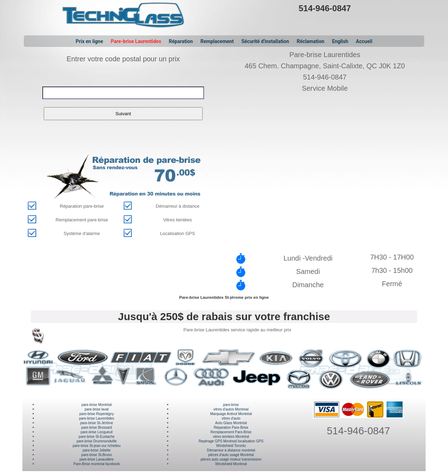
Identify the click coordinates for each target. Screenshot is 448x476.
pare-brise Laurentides (97, 418)
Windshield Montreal (231, 464)
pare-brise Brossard (97, 427)
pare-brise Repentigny (97, 414)
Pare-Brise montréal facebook (97, 464)
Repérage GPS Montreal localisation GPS (231, 441)
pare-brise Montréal (97, 405)
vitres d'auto (231, 418)
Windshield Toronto (231, 446)
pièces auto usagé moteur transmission (231, 459)
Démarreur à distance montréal (231, 450)
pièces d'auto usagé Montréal (231, 455)
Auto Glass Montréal (231, 423)
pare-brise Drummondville (97, 441)
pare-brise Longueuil (96, 432)
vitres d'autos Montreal (231, 409)
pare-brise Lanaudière (97, 459)
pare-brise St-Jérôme (97, 423)
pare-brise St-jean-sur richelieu (97, 446)
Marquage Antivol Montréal (231, 414)
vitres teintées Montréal (231, 437)
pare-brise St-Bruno (96, 455)
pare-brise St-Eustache (97, 437)
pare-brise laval (97, 409)
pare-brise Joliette (96, 450)
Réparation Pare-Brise (231, 427)
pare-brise (231, 405)
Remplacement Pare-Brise (231, 432)
